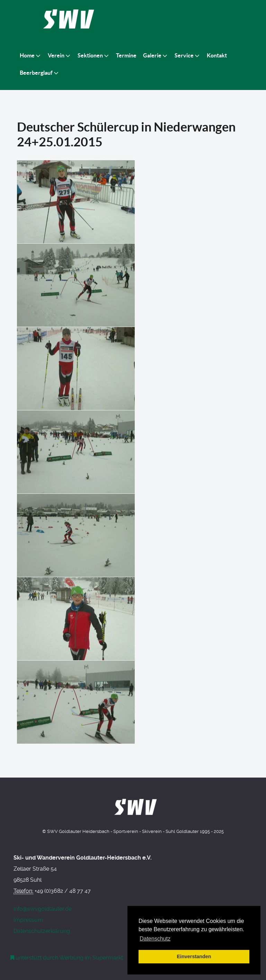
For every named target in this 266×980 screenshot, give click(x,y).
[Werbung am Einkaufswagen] (67, 958)
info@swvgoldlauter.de (43, 909)
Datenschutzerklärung (42, 931)
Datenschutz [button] (155, 939)
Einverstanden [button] (194, 956)
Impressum (28, 920)
